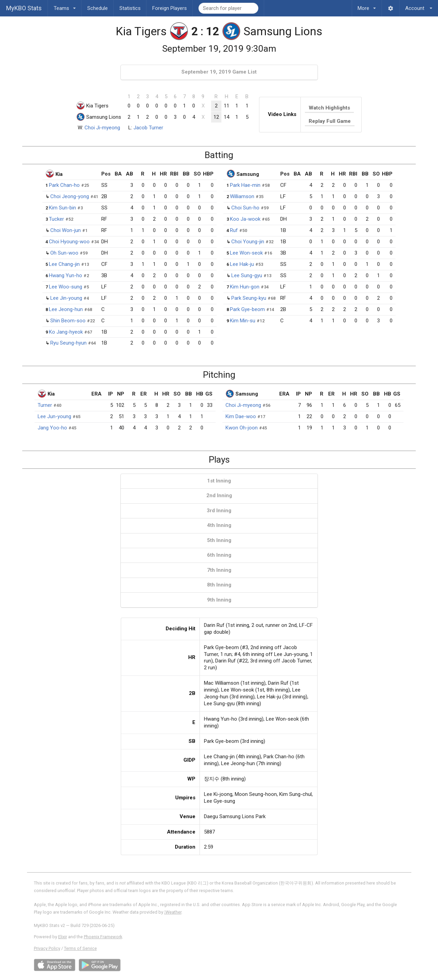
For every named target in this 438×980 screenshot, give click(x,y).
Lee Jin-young (66, 298)
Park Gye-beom (247, 309)
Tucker (56, 219)
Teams (65, 6)
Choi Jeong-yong (70, 196)
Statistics (130, 8)
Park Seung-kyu (249, 298)
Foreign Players (170, 8)
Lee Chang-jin (64, 264)
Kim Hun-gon (245, 287)
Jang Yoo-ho (52, 428)
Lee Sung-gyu (247, 275)
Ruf (234, 230)
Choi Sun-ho (245, 208)
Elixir (63, 937)
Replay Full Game (330, 121)
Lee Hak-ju (242, 264)
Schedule (98, 8)
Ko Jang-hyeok (66, 332)
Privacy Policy (47, 948)
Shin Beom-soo (68, 321)
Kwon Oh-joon (242, 428)
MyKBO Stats (24, 8)
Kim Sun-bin (62, 208)
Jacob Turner (148, 128)
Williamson (242, 196)
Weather (173, 912)
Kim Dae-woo (241, 416)
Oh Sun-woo (64, 253)
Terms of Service (80, 948)
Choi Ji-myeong (102, 128)
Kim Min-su (243, 321)
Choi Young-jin (248, 242)
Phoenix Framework (103, 937)
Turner (45, 405)
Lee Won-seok (246, 253)
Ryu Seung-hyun (68, 343)
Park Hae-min (245, 185)
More (367, 6)
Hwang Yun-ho (66, 275)
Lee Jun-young (54, 416)
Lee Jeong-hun (66, 309)
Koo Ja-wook (245, 219)
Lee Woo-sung (66, 287)
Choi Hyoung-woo (69, 242)
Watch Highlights (329, 108)
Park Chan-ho (64, 185)
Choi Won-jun (66, 230)
